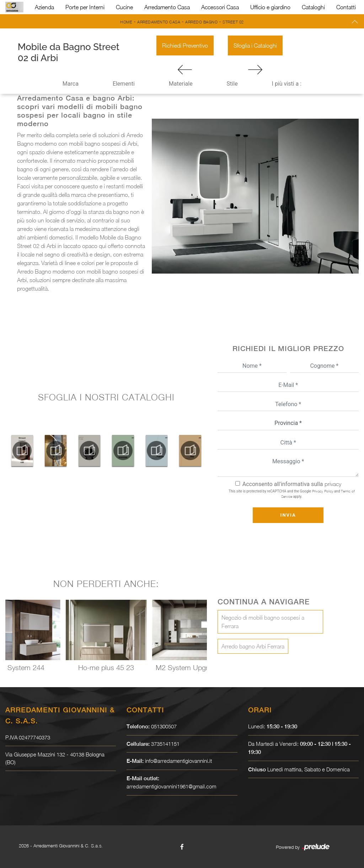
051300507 (164, 726)
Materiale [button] (181, 84)
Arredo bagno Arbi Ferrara (253, 646)
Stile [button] (232, 84)
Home (126, 22)
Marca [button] (71, 84)
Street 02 (233, 22)
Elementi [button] (124, 84)
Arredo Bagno (201, 22)
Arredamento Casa (167, 7)
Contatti (346, 7)
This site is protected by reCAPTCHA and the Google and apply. (292, 494)
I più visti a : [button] (287, 84)
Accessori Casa (220, 7)
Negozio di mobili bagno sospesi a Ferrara (263, 622)
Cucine (124, 7)
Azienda (44, 7)
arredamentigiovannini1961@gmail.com (172, 786)
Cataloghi (313, 7)
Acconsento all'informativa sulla (292, 484)
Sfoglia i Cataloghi (255, 45)
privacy (333, 484)
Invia (288, 515)
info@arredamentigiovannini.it (179, 761)
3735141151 (165, 744)
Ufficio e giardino (270, 7)
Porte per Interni (85, 7)
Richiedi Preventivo (185, 45)
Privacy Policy (323, 491)
